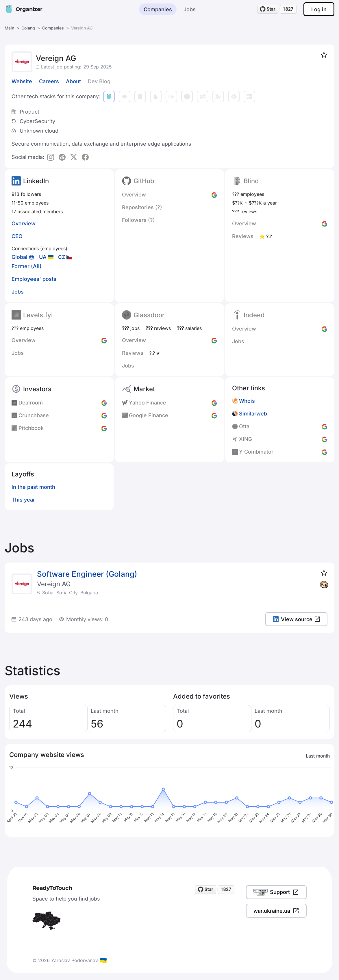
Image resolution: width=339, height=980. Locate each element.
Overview (24, 223)
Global (20, 257)
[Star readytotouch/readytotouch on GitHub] (268, 9)
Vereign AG (54, 584)
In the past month (33, 487)
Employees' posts (34, 279)
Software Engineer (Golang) (87, 574)
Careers (49, 81)
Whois (247, 401)
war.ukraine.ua (276, 911)
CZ (62, 257)
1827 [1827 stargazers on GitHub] (288, 9)
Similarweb (253, 414)
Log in (319, 9)
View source (296, 619)
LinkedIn (36, 181)
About (73, 81)
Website (22, 81)
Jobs (190, 9)
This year (23, 500)
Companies (158, 9)
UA (43, 257)
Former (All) (27, 266)
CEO (17, 236)
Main (9, 28)
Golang (28, 28)
